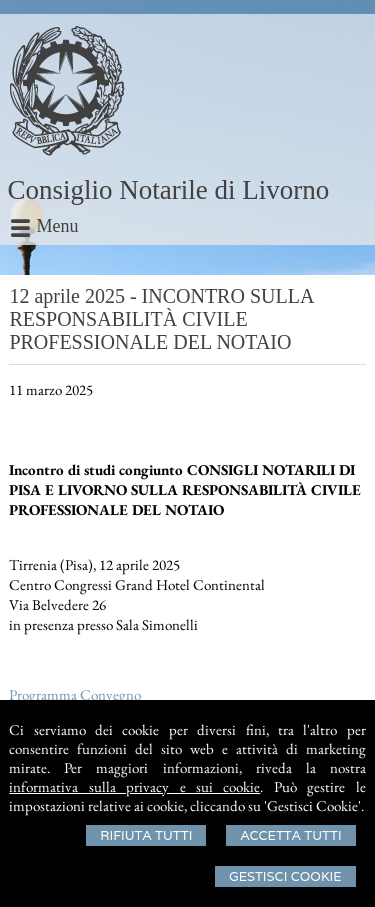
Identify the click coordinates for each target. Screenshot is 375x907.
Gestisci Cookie (285, 876)
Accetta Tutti (290, 835)
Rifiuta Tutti (146, 835)
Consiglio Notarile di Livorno (169, 190)
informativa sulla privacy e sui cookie (134, 786)
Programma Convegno (75, 694)
